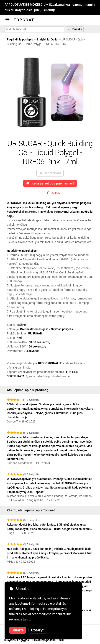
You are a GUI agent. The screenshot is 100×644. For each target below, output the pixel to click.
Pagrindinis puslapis (20, 39)
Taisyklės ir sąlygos (16, 640)
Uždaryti (38, 630)
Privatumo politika (44, 640)
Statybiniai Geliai (47, 39)
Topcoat (24, 20)
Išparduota (50, 173)
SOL (62, 640)
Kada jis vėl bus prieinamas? (50, 183)
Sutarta (18, 630)
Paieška (75, 29)
